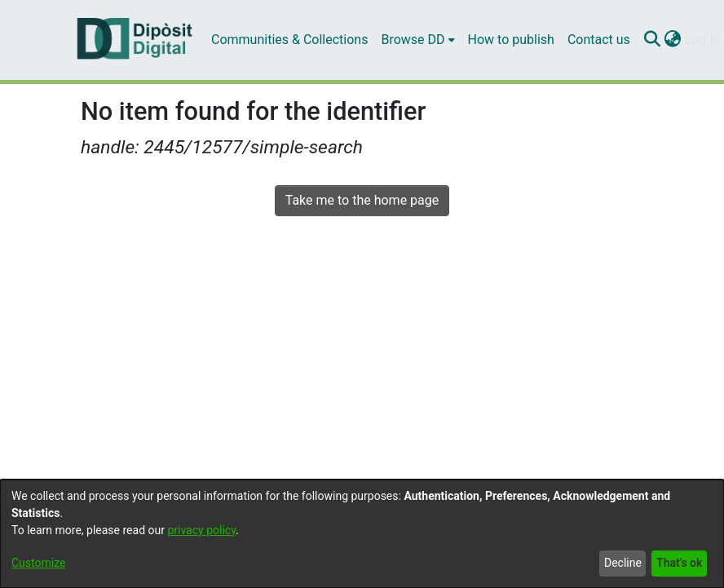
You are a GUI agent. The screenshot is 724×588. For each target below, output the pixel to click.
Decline (623, 563)
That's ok (679, 563)
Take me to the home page (362, 200)
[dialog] (362, 534)
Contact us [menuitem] (599, 40)
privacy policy (201, 530)
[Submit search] (653, 40)
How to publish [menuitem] (511, 40)
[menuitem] (417, 40)
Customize (38, 563)
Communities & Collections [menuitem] (289, 40)
